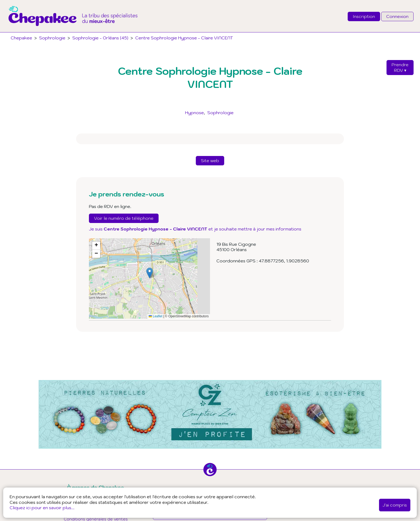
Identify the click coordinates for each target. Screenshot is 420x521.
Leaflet (155, 316)
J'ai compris (395, 505)
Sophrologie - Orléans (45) (100, 38)
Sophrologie (220, 113)
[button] (150, 273)
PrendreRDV (400, 67)
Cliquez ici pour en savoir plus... (42, 508)
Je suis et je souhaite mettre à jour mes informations (195, 229)
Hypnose (194, 113)
